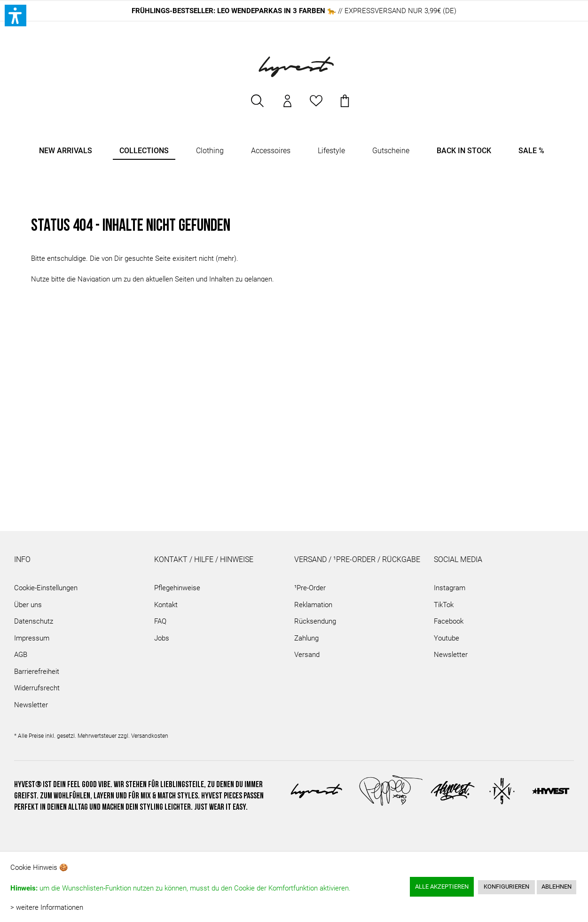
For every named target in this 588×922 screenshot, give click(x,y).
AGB (21, 655)
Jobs (162, 638)
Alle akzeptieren (442, 887)
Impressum (32, 638)
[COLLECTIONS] (144, 151)
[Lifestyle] (331, 151)
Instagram (450, 588)
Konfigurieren (506, 887)
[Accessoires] (271, 151)
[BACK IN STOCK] (464, 151)
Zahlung (306, 638)
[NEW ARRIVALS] (66, 151)
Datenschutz (34, 621)
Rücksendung (315, 621)
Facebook (449, 621)
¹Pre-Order (310, 588)
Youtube (447, 638)
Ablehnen (557, 887)
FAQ (160, 621)
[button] (16, 16)
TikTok (444, 605)
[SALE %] (531, 151)
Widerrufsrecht (37, 688)
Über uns (28, 605)
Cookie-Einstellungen (46, 588)
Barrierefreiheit (37, 672)
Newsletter (31, 705)
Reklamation (313, 605)
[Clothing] (210, 151)
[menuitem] (258, 105)
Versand (307, 655)
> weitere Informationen (47, 907)
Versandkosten (150, 736)
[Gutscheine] (391, 151)
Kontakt (166, 605)
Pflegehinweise (177, 588)
